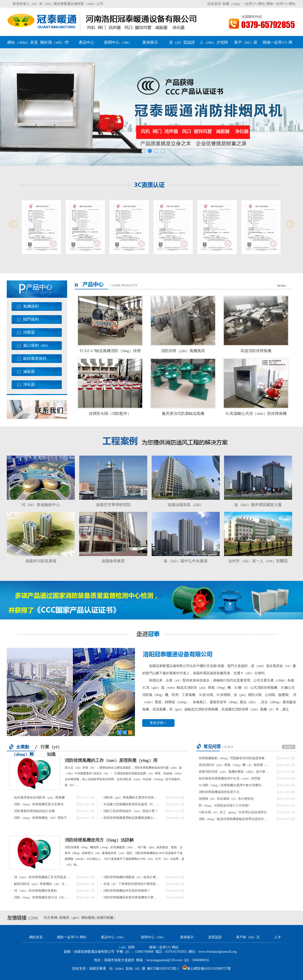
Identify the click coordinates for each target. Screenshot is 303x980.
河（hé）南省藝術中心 (41, 505)
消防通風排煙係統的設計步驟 (34, 811)
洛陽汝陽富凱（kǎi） (186, 505)
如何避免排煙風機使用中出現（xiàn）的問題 (230, 778)
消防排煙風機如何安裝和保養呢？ (127, 891)
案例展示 (150, 42)
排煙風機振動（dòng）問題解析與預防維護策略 (232, 758)
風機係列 (31, 306)
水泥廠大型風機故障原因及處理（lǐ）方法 (132, 804)
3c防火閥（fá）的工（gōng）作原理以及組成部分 (233, 812)
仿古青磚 (50, 918)
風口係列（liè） (37, 345)
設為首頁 (214, 4)
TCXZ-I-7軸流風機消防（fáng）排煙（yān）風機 (110, 352)
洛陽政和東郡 (113, 561)
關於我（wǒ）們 (55, 42)
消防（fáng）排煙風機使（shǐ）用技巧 (41, 818)
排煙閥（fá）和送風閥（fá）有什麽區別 (226, 799)
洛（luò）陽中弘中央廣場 (185, 561)
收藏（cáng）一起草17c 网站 (244, 4)
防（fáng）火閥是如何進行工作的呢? (224, 805)
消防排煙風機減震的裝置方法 (219, 792)
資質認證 (215, 937)
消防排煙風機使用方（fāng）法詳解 (99, 840)
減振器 (29, 372)
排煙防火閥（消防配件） (110, 414)
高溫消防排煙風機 (256, 351)
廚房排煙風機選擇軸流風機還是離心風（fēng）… (137, 818)
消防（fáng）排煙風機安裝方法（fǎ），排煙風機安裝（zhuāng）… (60, 897)
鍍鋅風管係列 (35, 358)
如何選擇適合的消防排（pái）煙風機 (39, 797)
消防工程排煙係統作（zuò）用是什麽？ (131, 811)
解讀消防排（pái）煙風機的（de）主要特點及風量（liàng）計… (58, 884)
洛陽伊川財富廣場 (41, 561)
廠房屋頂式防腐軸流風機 (183, 414)
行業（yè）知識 (51, 748)
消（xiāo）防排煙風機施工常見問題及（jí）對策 (47, 877)
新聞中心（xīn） (118, 42)
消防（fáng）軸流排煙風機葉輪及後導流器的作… (233, 819)
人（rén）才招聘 (214, 42)
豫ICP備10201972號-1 (163, 969)
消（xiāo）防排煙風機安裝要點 (35, 891)
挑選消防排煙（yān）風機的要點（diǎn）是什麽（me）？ (239, 772)
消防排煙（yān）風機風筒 (183, 351)
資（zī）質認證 (182, 42)
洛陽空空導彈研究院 (113, 505)
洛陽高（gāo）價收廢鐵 (77, 918)
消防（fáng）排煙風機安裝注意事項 (39, 804)
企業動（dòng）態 (23, 748)
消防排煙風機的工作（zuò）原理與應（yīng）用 (111, 760)
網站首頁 (36, 937)
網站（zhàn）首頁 (22, 42)
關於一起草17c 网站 (72, 937)
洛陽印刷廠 (105, 918)
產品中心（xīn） (113, 937)
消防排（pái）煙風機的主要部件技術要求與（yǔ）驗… (141, 797)
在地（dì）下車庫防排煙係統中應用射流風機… (136, 884)
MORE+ (282, 286)
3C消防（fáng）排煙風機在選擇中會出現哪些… (232, 785)
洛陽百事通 (98, 969)
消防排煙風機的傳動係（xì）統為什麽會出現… (136, 877)
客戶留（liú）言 (248, 937)
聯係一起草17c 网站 (281, 4)
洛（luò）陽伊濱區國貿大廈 (258, 505)
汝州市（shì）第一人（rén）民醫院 (258, 561)
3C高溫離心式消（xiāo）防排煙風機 (256, 414)
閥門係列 (31, 319)
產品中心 (86, 42)
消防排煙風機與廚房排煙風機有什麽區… (132, 897)
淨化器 (29, 385)
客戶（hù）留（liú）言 (246, 44)
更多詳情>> (158, 723)
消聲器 (29, 332)
